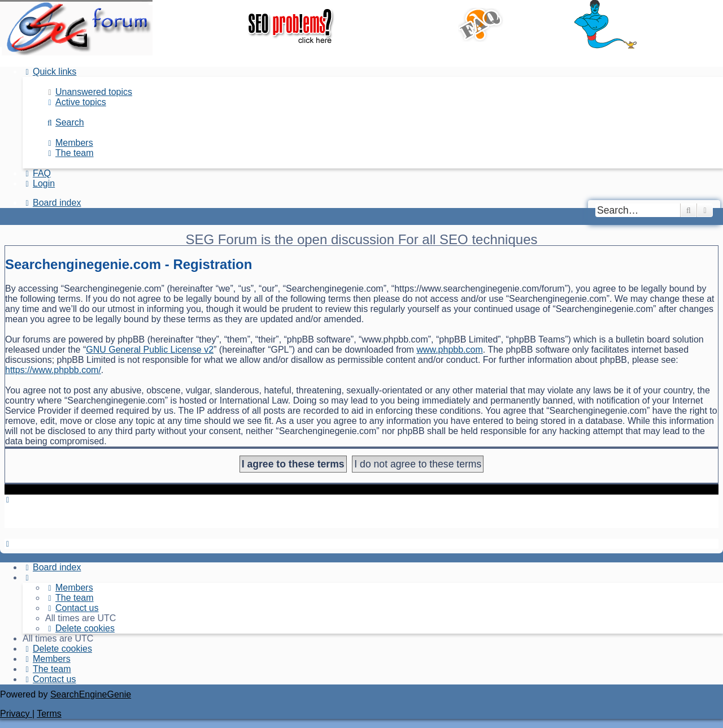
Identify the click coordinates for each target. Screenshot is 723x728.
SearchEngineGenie (91, 694)
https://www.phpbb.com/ (53, 370)
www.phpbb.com (449, 350)
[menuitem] (89, 92)
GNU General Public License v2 (150, 350)
